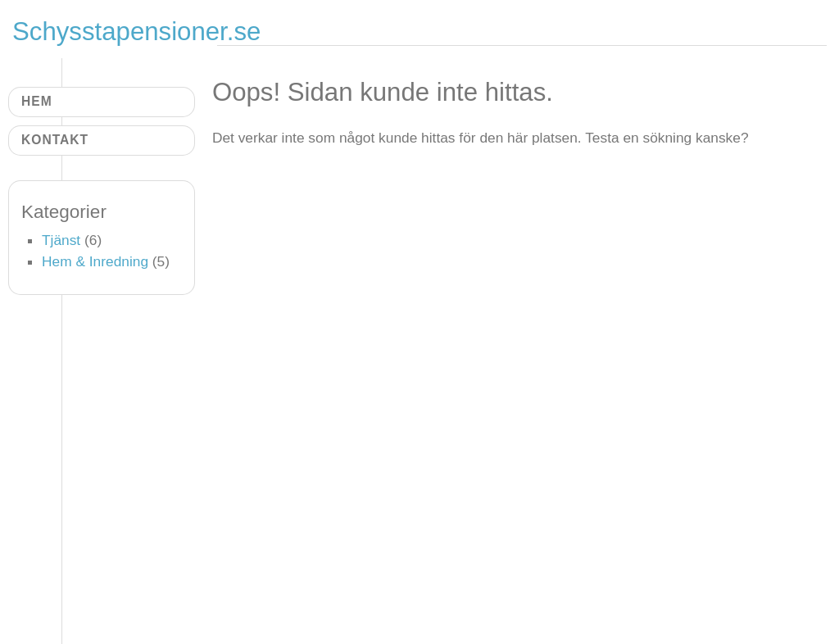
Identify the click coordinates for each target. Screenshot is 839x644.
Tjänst (61, 240)
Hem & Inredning (95, 261)
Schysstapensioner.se (136, 32)
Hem (37, 101)
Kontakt (55, 140)
